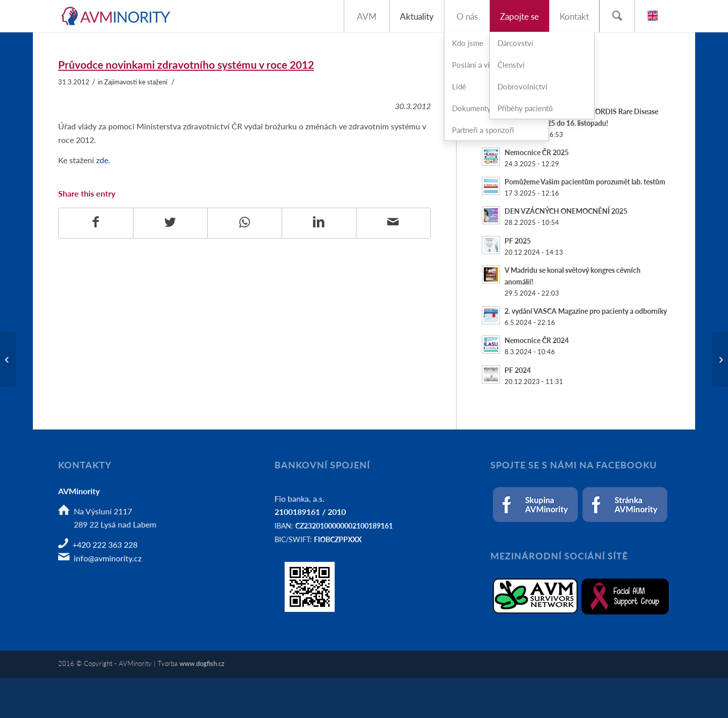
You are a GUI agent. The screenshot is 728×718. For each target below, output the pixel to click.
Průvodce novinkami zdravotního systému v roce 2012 (186, 64)
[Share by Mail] (393, 223)
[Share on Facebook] (96, 223)
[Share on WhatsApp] (245, 223)
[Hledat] (617, 16)
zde (102, 160)
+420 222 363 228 (105, 544)
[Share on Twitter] (170, 223)
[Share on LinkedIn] (319, 223)
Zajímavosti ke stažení (136, 82)
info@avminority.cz (108, 558)
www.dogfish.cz (202, 663)
